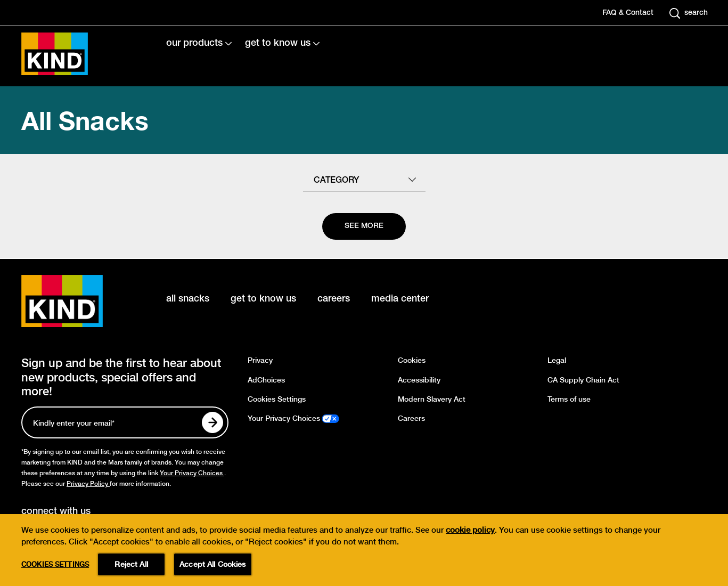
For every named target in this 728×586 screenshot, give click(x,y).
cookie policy (470, 543)
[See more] (364, 226)
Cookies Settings (277, 399)
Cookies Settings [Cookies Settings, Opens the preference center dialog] (55, 577)
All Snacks (85, 120)
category (336, 181)
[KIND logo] (78, 301)
